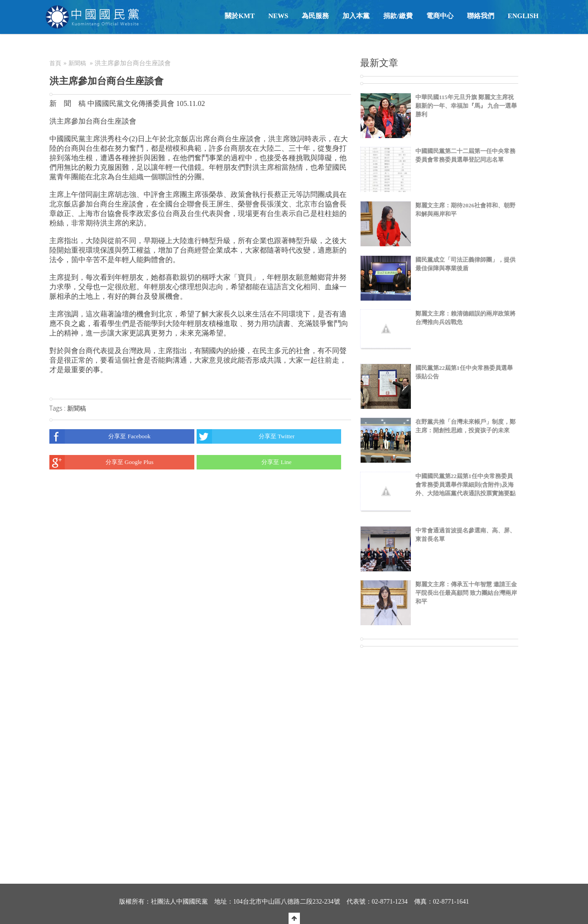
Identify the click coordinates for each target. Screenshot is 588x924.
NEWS (278, 16)
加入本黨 (356, 16)
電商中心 (440, 16)
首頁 (55, 63)
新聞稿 (77, 63)
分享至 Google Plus (101, 462)
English (523, 16)
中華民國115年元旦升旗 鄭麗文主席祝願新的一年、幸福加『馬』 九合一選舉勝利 (466, 106)
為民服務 (315, 16)
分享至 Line (244, 462)
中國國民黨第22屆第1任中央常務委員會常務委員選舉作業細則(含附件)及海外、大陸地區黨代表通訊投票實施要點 (465, 485)
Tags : (58, 408)
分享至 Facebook (100, 436)
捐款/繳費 (398, 16)
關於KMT (240, 16)
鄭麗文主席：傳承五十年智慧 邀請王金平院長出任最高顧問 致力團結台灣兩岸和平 (466, 593)
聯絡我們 (481, 16)
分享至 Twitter (246, 436)
